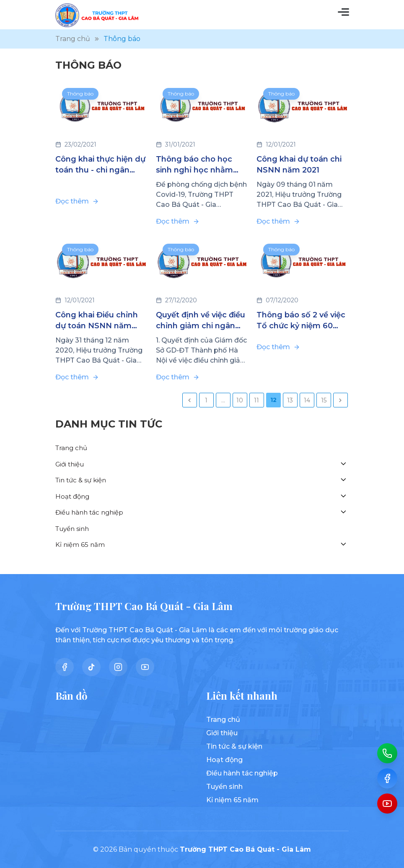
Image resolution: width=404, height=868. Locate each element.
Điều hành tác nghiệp (89, 512)
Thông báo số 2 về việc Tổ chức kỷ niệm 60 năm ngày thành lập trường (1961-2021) (301, 321)
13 (290, 400)
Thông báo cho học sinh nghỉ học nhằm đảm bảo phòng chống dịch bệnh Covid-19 (201, 165)
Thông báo (80, 94)
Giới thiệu (70, 464)
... (223, 400)
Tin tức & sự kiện (81, 480)
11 (256, 400)
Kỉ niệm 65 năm (80, 545)
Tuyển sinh (72, 529)
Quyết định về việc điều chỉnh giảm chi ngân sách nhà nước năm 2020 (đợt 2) (201, 321)
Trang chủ (71, 448)
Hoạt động (72, 496)
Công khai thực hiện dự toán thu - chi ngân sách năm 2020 (100, 165)
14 (307, 400)
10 (240, 400)
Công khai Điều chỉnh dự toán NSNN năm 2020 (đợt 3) (97, 321)
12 (273, 400)
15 (324, 400)
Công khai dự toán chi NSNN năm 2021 (299, 165)
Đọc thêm (77, 201)
